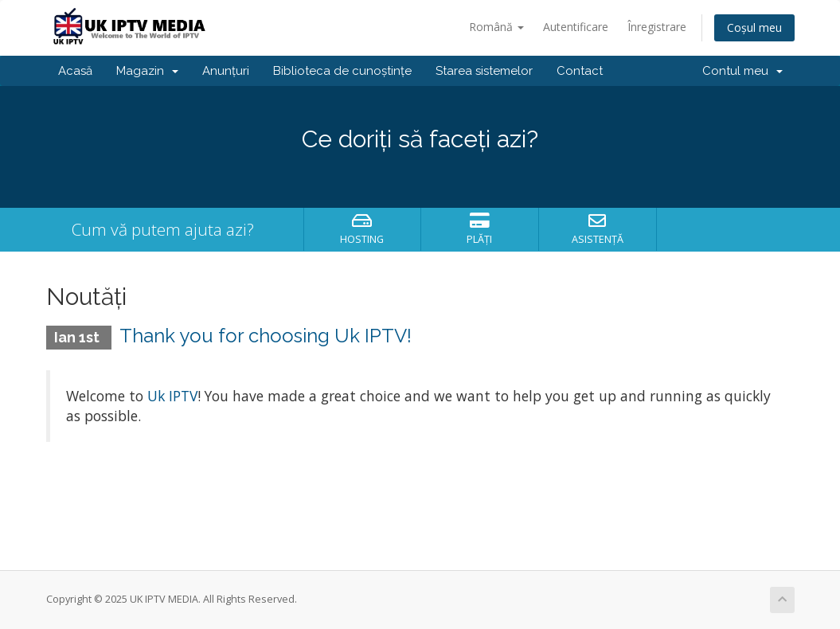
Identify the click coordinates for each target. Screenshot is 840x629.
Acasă (75, 71)
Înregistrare (657, 27)
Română (496, 27)
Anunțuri (226, 71)
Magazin (147, 71)
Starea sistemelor (484, 71)
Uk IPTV (172, 396)
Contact (580, 71)
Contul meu (742, 71)
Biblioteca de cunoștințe (342, 71)
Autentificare (576, 27)
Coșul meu (754, 27)
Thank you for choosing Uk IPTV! (266, 336)
